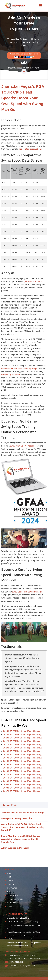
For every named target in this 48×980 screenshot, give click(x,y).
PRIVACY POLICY (13, 903)
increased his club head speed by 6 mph (19, 369)
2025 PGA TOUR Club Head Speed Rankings (23, 731)
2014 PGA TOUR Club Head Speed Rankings (23, 768)
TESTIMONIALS (12, 895)
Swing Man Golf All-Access (22, 446)
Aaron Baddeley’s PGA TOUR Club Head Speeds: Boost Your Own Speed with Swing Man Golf (23, 827)
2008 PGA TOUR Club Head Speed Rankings (23, 788)
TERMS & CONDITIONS (15, 899)
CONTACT (10, 907)
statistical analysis (34, 281)
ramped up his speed (11, 375)
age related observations (30, 149)
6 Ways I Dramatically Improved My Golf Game (23, 932)
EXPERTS (10, 881)
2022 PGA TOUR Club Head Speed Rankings (23, 741)
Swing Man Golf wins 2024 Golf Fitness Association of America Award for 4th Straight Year (21, 839)
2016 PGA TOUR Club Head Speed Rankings (23, 761)
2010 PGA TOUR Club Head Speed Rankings (23, 781)
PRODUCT (10, 884)
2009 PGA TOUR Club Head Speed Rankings (23, 784)
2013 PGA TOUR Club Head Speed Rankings (23, 771)
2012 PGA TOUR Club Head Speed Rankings (23, 774)
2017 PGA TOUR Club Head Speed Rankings (23, 758)
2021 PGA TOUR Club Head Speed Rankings (23, 744)
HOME (9, 873)
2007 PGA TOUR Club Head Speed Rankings (23, 791)
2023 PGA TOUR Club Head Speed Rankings (23, 738)
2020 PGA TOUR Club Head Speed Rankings (23, 748)
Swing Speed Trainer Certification (27, 592)
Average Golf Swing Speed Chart (17, 818)
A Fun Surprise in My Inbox (15, 848)
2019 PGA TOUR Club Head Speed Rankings (23, 751)
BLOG (9, 892)
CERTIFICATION (12, 888)
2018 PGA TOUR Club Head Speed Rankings (23, 754)
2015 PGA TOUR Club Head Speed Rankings (23, 764)
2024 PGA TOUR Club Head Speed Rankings (23, 734)
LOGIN (9, 877)
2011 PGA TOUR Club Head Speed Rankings (23, 778)
